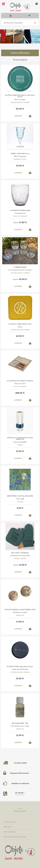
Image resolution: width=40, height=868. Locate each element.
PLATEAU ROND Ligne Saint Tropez (20, 666)
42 (20, 336)
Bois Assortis (20, 383)
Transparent (20, 213)
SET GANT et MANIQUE (20, 553)
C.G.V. (20, 809)
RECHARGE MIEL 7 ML (20, 723)
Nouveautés (20, 60)
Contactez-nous (9, 822)
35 (23, 279)
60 (20, 109)
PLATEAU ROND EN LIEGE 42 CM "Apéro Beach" (20, 96)
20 (16, 565)
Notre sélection (20, 53)
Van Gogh (20, 499)
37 (23, 222)
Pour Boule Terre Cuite (20, 726)
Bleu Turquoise (20, 156)
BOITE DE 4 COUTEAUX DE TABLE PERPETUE (20, 438)
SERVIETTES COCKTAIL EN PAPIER (20, 496)
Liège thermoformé (20, 669)
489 (20, 393)
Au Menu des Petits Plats (20, 555)
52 (20, 451)
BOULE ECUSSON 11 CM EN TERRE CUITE (20, 610)
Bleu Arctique (20, 99)
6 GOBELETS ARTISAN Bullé (20, 210)
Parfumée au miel (20, 612)
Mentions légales (20, 811)
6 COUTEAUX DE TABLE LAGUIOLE (20, 381)
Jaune (20, 327)
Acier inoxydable (20, 442)
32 (20, 166)
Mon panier (8, 827)
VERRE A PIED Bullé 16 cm (20, 154)
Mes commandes (10, 832)
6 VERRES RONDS (20, 267)
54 (16, 223)
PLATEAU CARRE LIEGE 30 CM (20, 324)
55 (20, 678)
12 (23, 565)
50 (16, 279)
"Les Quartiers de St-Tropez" (20, 270)
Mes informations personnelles (15, 837)
